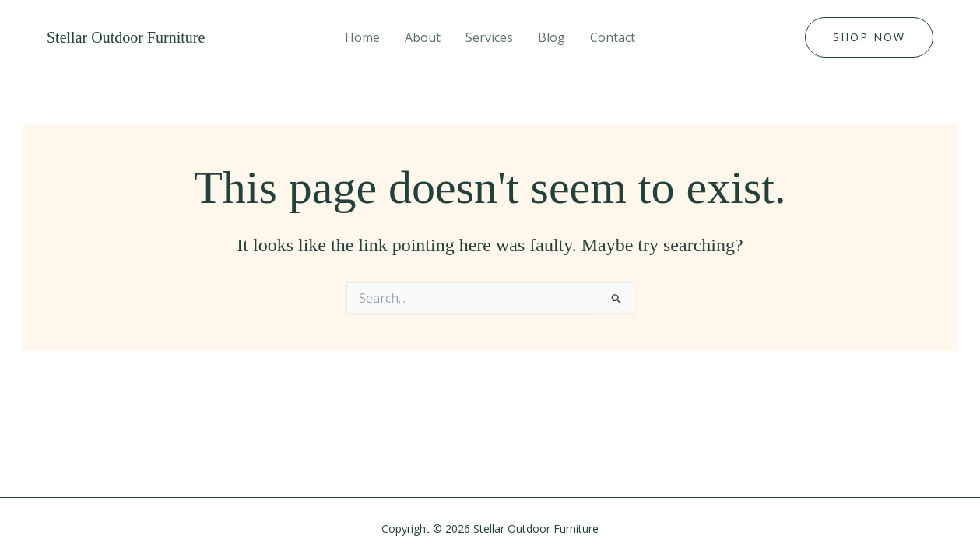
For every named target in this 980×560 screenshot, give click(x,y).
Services (489, 37)
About (423, 37)
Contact (613, 37)
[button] (869, 37)
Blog (551, 37)
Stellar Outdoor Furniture (126, 37)
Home (362, 37)
